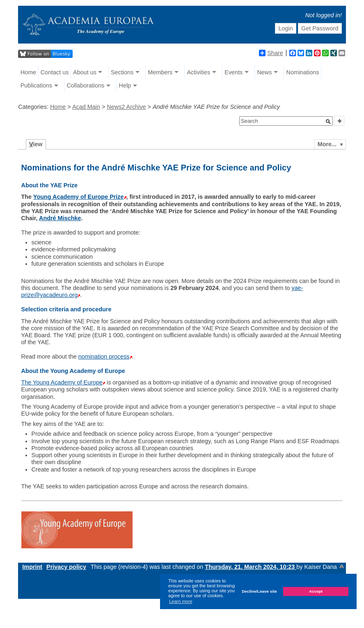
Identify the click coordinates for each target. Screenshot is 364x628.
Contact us (55, 72)
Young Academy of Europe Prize (79, 197)
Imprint (32, 567)
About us (85, 72)
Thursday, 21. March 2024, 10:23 (251, 567)
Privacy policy (66, 567)
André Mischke (60, 218)
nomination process (104, 357)
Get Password (320, 28)
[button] (328, 122)
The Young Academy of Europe (62, 382)
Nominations (303, 72)
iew (36, 144)
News (264, 72)
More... (327, 144)
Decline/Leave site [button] (259, 591)
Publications (37, 85)
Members (160, 72)
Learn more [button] (181, 601)
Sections (122, 72)
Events (234, 72)
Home (28, 72)
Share (271, 53)
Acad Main (86, 107)
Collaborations (85, 85)
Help (125, 85)
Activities (198, 72)
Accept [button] (316, 591)
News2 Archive (126, 107)
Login (285, 28)
